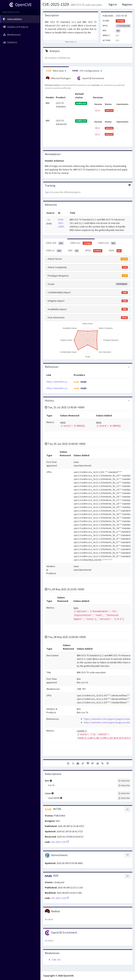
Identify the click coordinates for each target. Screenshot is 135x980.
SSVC (115, 251)
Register (127, 4)
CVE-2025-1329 (56, 4)
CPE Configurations (87, 71)
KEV (74, 251)
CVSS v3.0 (107, 243)
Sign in (113, 4)
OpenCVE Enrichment (91, 78)
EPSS (94, 251)
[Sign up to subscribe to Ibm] (124, 781)
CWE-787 (56, 960)
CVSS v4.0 (55, 243)
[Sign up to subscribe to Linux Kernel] (124, 798)
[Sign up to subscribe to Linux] (124, 793)
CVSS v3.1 (81, 243)
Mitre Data (56, 71)
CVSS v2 (54, 251)
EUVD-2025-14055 (61, 223)
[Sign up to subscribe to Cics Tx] (124, 785)
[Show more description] (71, 42)
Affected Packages (58, 78)
